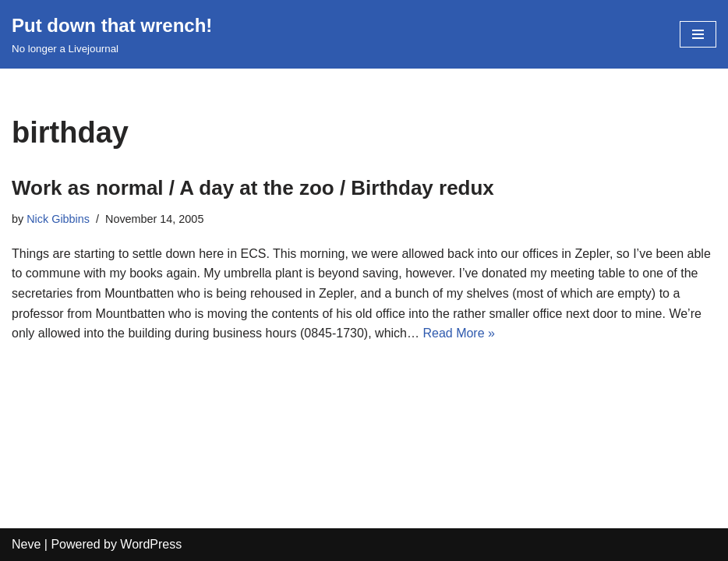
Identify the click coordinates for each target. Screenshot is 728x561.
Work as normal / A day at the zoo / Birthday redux (253, 188)
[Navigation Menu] (698, 34)
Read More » (459, 333)
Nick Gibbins (58, 219)
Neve (26, 544)
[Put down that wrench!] (112, 34)
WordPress (151, 544)
